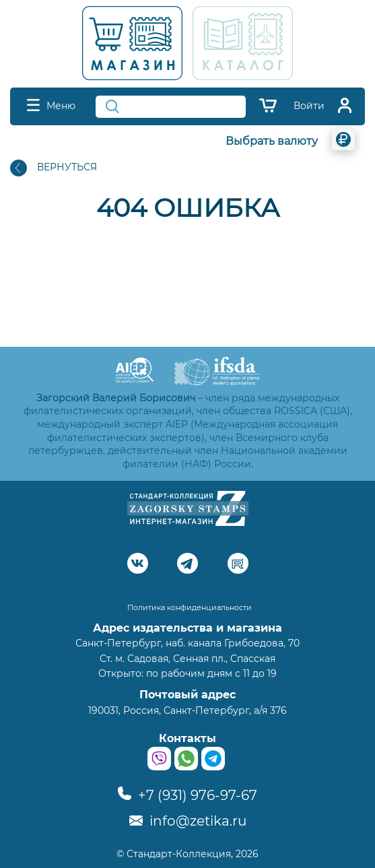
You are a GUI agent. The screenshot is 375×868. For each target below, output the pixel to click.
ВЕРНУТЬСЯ (54, 168)
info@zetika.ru (188, 821)
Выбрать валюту (272, 141)
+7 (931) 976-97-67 (188, 795)
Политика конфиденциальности (190, 607)
